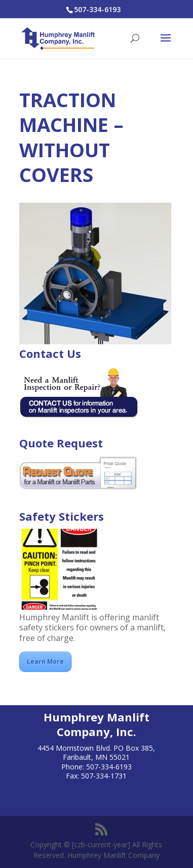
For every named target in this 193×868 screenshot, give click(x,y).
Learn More (45, 661)
